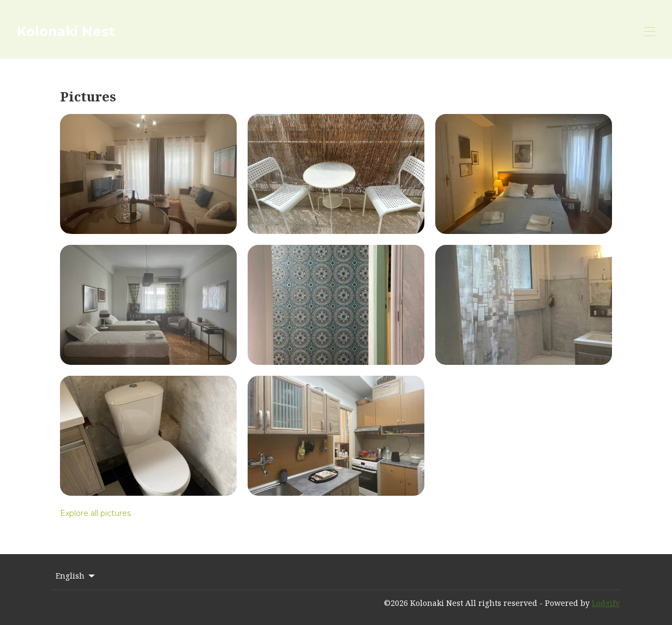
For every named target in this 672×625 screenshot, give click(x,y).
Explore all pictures (95, 513)
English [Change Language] (76, 576)
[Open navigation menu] (650, 32)
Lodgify (606, 603)
